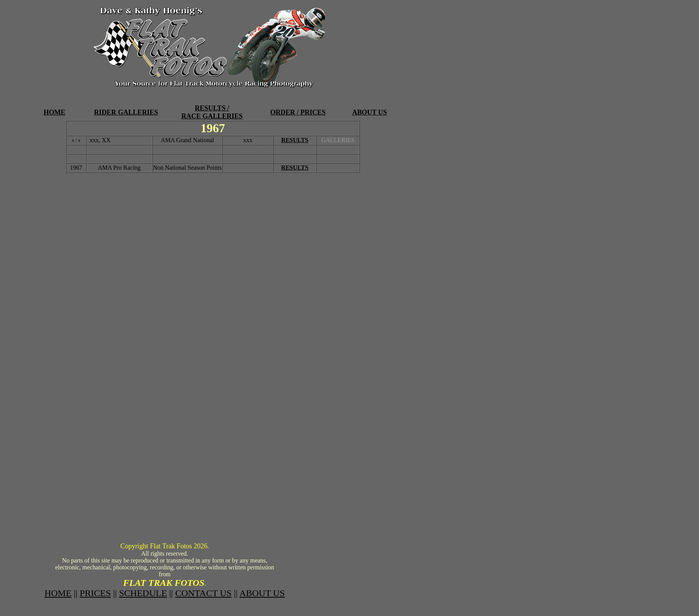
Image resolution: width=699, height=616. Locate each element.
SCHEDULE (143, 593)
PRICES (95, 593)
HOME (54, 112)
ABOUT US (370, 112)
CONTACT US (204, 593)
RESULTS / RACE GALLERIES (212, 112)
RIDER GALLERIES (126, 112)
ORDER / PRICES (298, 112)
